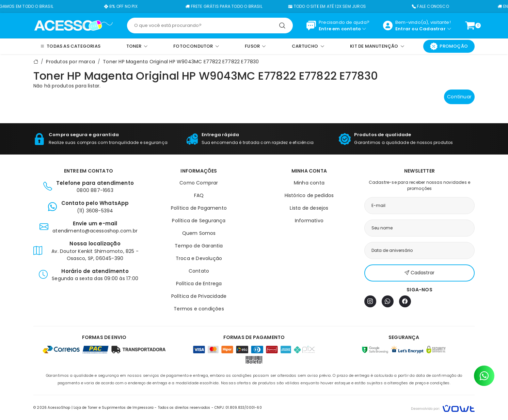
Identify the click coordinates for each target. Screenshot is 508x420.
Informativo (309, 221)
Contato (199, 271)
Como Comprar (199, 183)
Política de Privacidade (199, 296)
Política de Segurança (199, 221)
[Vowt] (443, 408)
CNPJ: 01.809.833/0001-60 (238, 408)
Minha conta (309, 183)
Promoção (449, 46)
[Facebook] (405, 301)
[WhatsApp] (388, 301)
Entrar (403, 29)
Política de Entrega (199, 284)
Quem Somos (199, 233)
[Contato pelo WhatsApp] (484, 376)
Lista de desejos (309, 208)
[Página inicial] (73, 25)
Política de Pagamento (199, 208)
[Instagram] (370, 301)
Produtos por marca (70, 62)
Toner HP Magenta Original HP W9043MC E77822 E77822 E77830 (181, 62)
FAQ (199, 195)
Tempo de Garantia (199, 246)
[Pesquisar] (282, 26)
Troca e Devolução (199, 258)
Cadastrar (432, 29)
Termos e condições (199, 309)
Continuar (459, 97)
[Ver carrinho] (470, 26)
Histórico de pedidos (309, 195)
